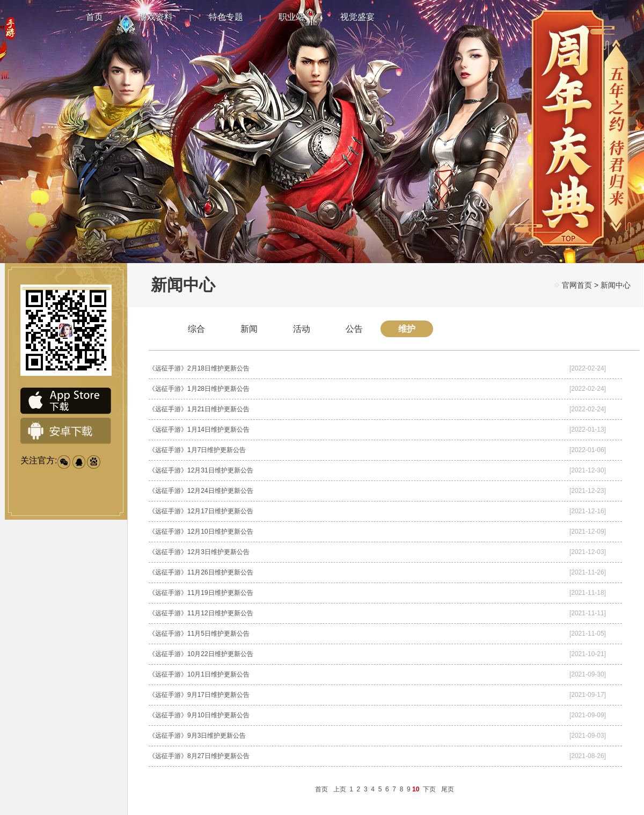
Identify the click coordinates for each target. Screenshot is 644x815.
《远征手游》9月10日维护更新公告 (199, 715)
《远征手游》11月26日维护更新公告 (201, 572)
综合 (196, 329)
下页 (429, 789)
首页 (94, 17)
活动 (302, 329)
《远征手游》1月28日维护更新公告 (199, 389)
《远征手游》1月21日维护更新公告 (199, 409)
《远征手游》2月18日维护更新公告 (199, 368)
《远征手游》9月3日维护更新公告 (197, 736)
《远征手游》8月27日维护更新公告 (199, 756)
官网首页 (577, 285)
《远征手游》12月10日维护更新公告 (201, 532)
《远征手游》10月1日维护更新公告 (199, 674)
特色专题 (226, 17)
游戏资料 (156, 17)
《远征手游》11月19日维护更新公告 (201, 593)
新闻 (249, 329)
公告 (354, 329)
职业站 (291, 17)
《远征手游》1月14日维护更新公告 (199, 430)
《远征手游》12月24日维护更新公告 (201, 491)
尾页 (448, 789)
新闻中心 (616, 285)
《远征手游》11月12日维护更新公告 (201, 613)
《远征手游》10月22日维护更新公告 (201, 654)
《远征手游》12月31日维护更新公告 (201, 470)
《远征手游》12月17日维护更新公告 (201, 511)
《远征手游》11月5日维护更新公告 (199, 634)
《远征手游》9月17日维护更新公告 (199, 695)
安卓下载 (66, 431)
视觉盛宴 (357, 17)
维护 (407, 329)
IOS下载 (66, 401)
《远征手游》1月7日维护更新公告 (197, 450)
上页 (340, 789)
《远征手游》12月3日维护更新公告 (199, 552)
